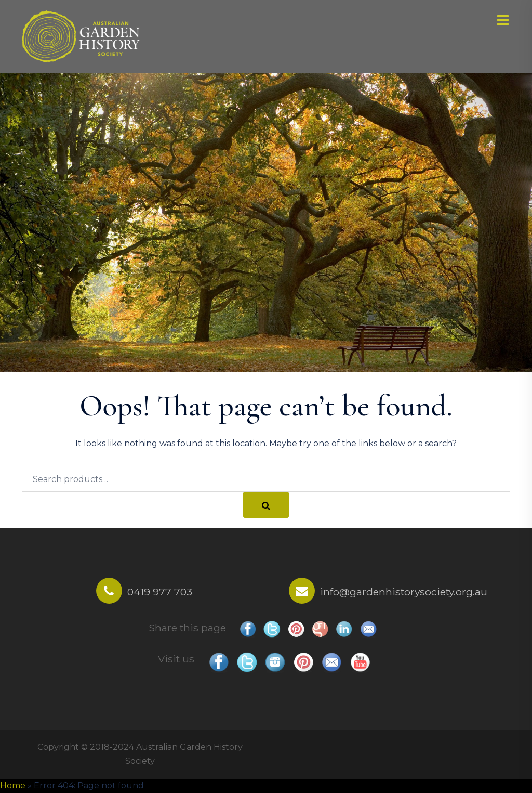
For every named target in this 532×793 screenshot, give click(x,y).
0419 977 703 (160, 592)
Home (13, 785)
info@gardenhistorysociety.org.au (404, 592)
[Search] (266, 505)
